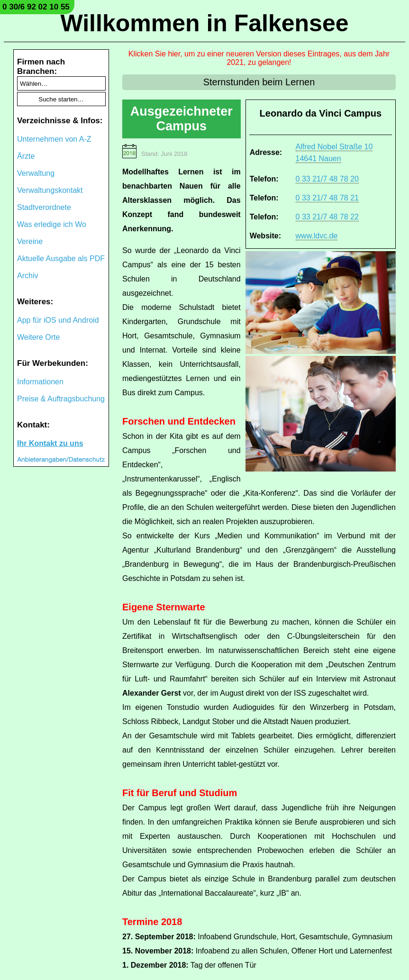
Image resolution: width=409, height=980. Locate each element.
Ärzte (26, 156)
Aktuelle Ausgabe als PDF (61, 259)
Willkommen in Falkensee (204, 23)
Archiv (27, 276)
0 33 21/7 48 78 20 (327, 179)
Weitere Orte (38, 337)
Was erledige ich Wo (52, 224)
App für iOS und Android (58, 320)
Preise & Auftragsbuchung (61, 399)
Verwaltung (36, 173)
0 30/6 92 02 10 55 (36, 7)
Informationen (40, 382)
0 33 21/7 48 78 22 (327, 217)
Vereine (30, 241)
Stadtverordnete (44, 207)
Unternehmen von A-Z (54, 139)
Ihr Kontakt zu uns (50, 443)
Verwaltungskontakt (50, 190)
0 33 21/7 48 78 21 (327, 198)
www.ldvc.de (317, 236)
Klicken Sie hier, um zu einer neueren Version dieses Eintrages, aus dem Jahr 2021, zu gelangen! (259, 58)
